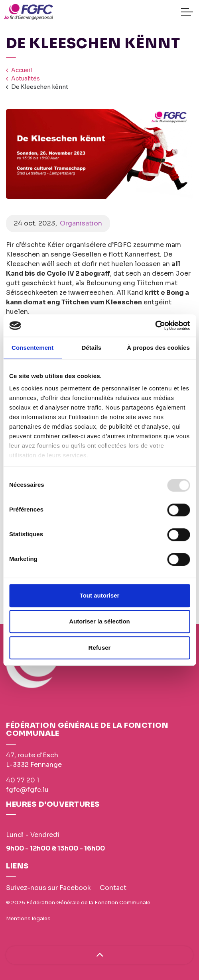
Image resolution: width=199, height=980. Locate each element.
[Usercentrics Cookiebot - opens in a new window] (155, 325)
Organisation (81, 223)
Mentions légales (28, 918)
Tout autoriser (100, 595)
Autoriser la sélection (99, 621)
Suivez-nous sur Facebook (48, 888)
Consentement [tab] (33, 348)
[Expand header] (187, 12)
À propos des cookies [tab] (158, 348)
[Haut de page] (99, 955)
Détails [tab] (91, 348)
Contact (113, 888)
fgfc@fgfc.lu (27, 790)
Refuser (100, 648)
